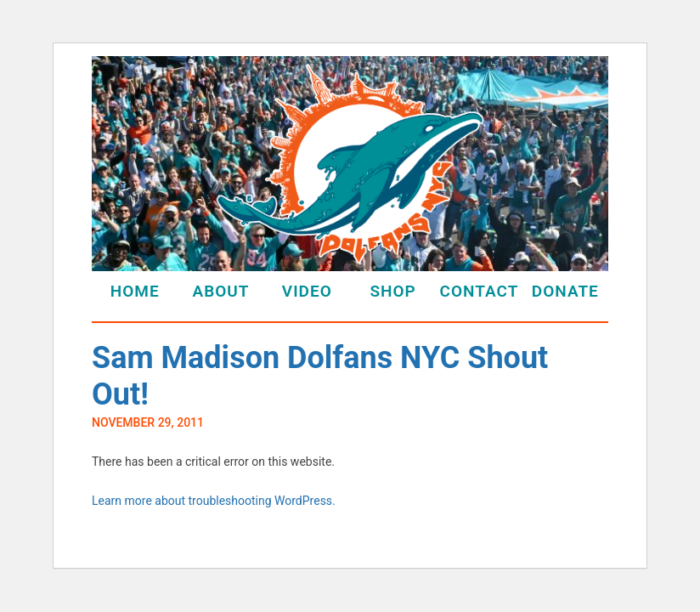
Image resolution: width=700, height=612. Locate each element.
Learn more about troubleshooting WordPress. (214, 501)
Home (135, 291)
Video (307, 291)
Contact (480, 291)
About (220, 291)
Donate (565, 291)
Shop (392, 291)
